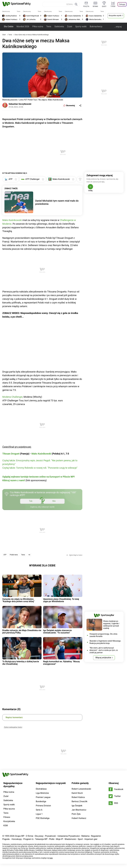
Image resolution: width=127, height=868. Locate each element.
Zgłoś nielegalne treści (13, 727)
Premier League (43, 797)
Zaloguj (122, 4)
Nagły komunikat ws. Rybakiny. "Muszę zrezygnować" (61, 663)
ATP (5, 555)
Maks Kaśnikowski (12, 220)
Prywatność (50, 836)
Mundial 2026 (23, 27)
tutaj (51, 858)
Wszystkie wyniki (115, 16)
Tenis (49, 27)
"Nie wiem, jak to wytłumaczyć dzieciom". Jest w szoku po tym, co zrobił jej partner (104, 650)
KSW (6, 826)
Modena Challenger (12, 397)
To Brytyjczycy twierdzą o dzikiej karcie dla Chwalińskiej (21, 663)
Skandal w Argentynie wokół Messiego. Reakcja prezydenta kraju (105, 642)
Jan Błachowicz (79, 810)
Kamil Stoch (77, 793)
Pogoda (6, 839)
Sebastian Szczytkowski (20, 104)
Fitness (7, 817)
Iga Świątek (77, 806)
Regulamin (96, 836)
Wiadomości (70, 839)
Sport (80, 839)
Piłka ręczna (9, 809)
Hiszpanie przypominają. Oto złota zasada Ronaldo (103, 635)
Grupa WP (20, 836)
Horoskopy (17, 839)
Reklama (85, 836)
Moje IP (59, 839)
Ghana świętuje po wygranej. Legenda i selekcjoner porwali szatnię (111, 625)
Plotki (52, 839)
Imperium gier (91, 839)
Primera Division (43, 806)
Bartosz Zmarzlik (79, 801)
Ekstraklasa (41, 789)
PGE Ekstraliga (43, 818)
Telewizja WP (41, 839)
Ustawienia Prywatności (69, 836)
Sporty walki (81, 27)
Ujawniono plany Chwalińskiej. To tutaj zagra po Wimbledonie (61, 600)
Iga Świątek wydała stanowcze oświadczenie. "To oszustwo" (57, 632)
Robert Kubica (78, 797)
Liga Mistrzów (42, 793)
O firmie (30, 836)
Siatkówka (59, 27)
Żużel (70, 27)
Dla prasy (39, 836)
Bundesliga (41, 801)
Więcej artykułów (103, 658)
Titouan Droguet (11, 454)
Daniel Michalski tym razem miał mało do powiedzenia (57, 202)
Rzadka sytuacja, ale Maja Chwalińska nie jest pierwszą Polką (22, 632)
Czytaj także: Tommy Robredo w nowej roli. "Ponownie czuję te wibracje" (40, 468)
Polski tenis (14, 555)
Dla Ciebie (9, 27)
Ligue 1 (39, 814)
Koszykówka (9, 821)
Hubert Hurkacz (79, 818)
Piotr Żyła (76, 814)
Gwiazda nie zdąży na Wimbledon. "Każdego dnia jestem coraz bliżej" (18, 600)
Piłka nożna (38, 27)
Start (4, 35)
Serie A (39, 810)
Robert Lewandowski (81, 789)
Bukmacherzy (96, 27)
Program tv (28, 839)
